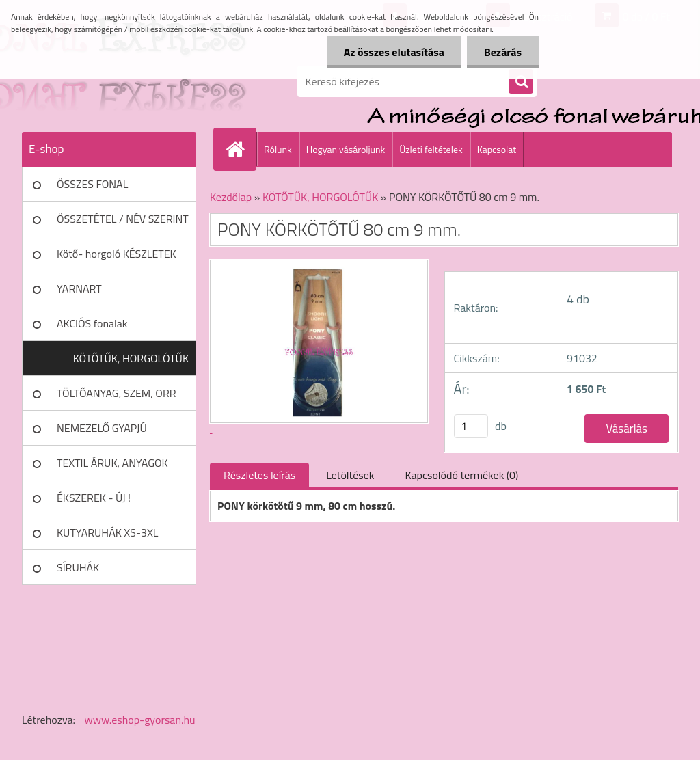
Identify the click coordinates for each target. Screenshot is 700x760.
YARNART (79, 288)
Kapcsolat (497, 149)
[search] (521, 82)
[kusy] (471, 426)
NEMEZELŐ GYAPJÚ (102, 428)
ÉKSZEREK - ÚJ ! (94, 498)
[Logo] (116, 81)
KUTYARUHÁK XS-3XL (107, 532)
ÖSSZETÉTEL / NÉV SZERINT (123, 219)
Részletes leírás (259, 475)
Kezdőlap (231, 197)
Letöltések (350, 475)
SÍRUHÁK (78, 567)
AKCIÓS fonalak (92, 323)
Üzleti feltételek (431, 149)
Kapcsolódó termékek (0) (461, 475)
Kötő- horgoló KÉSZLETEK (117, 254)
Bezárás (503, 52)
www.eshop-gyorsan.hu (140, 720)
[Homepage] (241, 149)
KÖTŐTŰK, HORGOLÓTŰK (131, 358)
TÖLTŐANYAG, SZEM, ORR (117, 393)
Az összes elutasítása (394, 52)
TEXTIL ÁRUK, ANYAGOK (112, 463)
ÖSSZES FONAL (92, 184)
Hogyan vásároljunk (346, 149)
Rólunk (278, 149)
